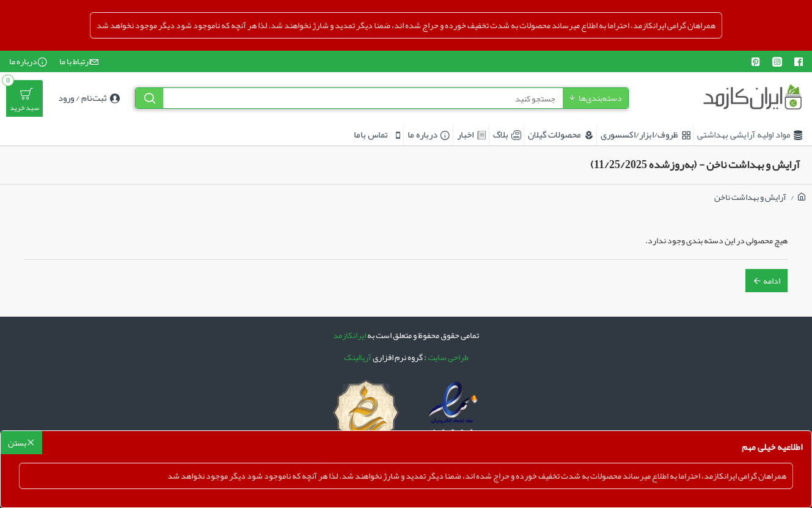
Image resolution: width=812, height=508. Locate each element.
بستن (17, 443)
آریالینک (358, 357)
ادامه (772, 281)
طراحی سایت (448, 357)
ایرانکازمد (349, 335)
